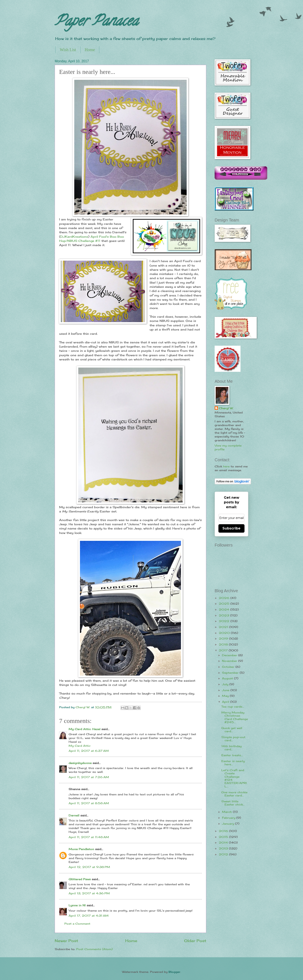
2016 (224, 831)
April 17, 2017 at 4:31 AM (89, 916)
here (226, 466)
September (231, 673)
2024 (225, 609)
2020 (225, 633)
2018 (224, 644)
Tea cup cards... (233, 707)
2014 (224, 843)
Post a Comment (77, 924)
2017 (224, 650)
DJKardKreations (74, 237)
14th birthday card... (231, 748)
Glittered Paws (80, 879)
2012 (224, 854)
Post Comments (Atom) (94, 949)
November (230, 661)
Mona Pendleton (81, 849)
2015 (224, 837)
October (229, 667)
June (226, 690)
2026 (225, 598)
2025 (225, 604)
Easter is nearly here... (233, 763)
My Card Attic (80, 746)
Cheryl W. (226, 408)
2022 (225, 621)
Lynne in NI (77, 905)
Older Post (195, 941)
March (227, 812)
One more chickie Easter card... (234, 794)
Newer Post (66, 941)
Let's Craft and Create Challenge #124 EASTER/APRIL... (234, 778)
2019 (224, 639)
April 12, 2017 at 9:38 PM (89, 867)
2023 (225, 615)
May (226, 696)
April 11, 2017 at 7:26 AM (89, 777)
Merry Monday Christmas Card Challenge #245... (235, 717)
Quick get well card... (232, 730)
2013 (224, 848)
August (228, 678)
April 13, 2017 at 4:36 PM (89, 893)
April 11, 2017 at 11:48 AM (89, 837)
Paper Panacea (96, 22)
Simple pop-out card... (233, 739)
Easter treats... (232, 755)
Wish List (68, 50)
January (229, 824)
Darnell (74, 815)
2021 (224, 627)
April (226, 702)
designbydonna (80, 763)
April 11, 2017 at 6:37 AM (89, 751)
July (226, 684)
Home (90, 50)
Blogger (174, 972)
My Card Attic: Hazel (84, 729)
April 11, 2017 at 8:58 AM (89, 803)
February (229, 818)
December (230, 655)
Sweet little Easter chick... (233, 803)
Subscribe (231, 528)
